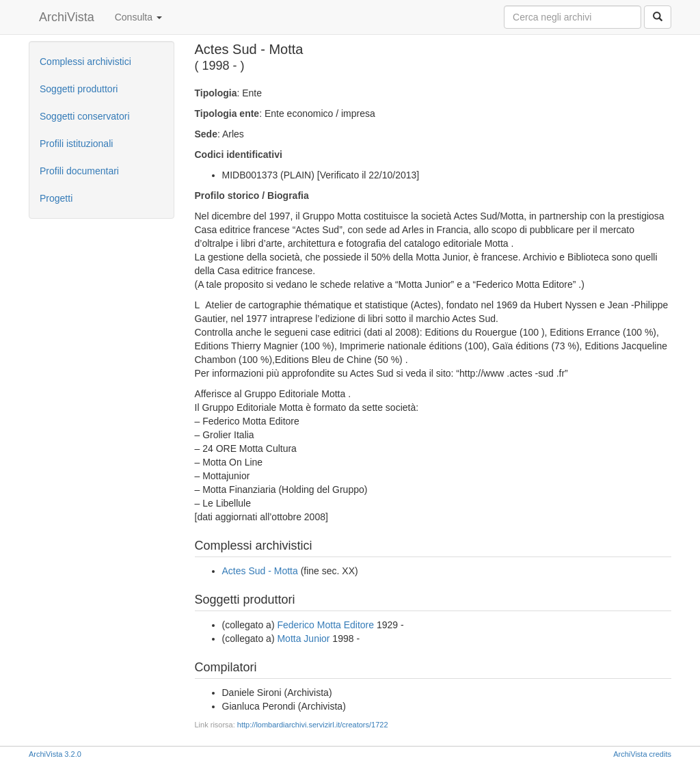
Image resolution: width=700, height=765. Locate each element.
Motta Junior (303, 639)
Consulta (138, 17)
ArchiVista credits (642, 754)
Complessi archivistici (85, 62)
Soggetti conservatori (85, 116)
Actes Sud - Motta (260, 571)
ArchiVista (67, 17)
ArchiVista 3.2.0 (55, 754)
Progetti (56, 198)
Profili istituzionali (76, 144)
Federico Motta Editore (325, 625)
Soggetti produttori (79, 89)
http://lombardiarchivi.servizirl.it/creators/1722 (313, 725)
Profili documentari (79, 171)
